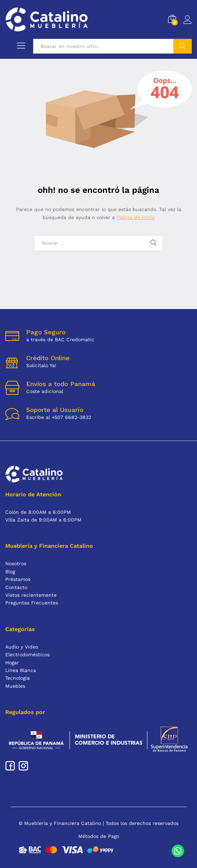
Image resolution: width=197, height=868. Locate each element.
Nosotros (16, 563)
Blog (10, 572)
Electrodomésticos (27, 654)
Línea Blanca (21, 670)
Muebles (15, 686)
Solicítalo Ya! (41, 365)
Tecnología (17, 678)
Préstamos (18, 579)
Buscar (183, 46)
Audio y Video (22, 647)
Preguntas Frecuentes (32, 603)
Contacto (16, 587)
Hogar (12, 663)
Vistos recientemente (31, 595)
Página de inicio (136, 217)
